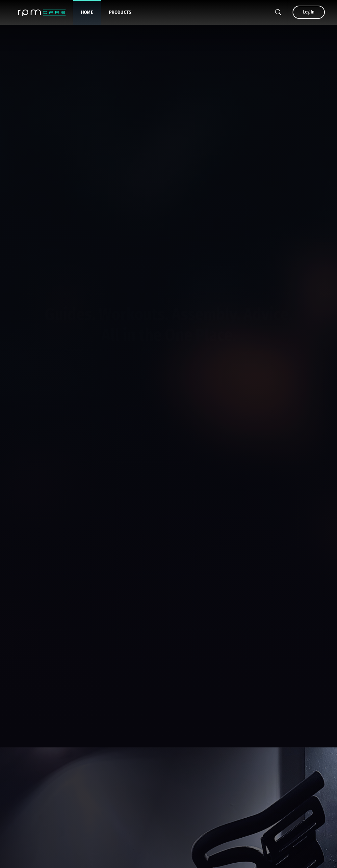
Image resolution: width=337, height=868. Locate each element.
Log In (309, 12)
